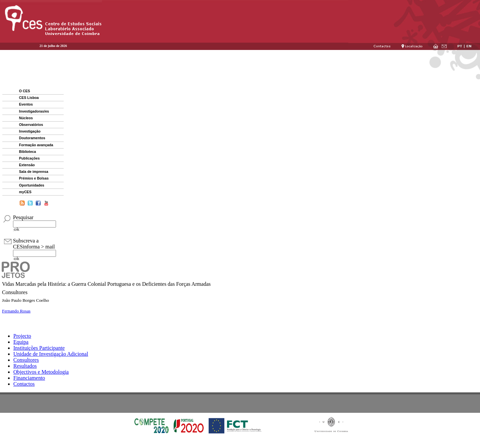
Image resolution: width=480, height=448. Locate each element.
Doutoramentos (32, 138)
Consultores (26, 360)
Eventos (26, 104)
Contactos (24, 384)
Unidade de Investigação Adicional (51, 354)
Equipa (21, 342)
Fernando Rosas (16, 311)
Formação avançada (36, 145)
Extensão (27, 165)
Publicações (29, 158)
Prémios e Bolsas (34, 178)
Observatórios (31, 125)
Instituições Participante (39, 348)
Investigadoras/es (34, 111)
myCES (25, 192)
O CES (24, 91)
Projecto (22, 336)
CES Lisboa (29, 98)
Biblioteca (27, 152)
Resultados (25, 366)
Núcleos (26, 118)
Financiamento (29, 378)
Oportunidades (32, 185)
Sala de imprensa (34, 172)
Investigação (30, 131)
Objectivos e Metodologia (41, 372)
